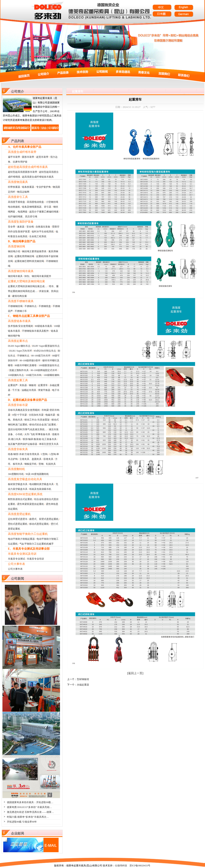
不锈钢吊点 (31, 306)
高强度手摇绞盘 (16, 202)
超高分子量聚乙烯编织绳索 (44, 212)
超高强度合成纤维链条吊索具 (38, 177)
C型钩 (44, 454)
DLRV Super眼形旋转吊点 (46, 346)
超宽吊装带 (42, 157)
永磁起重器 (83, 685)
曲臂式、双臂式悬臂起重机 (44, 519)
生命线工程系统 (38, 236)
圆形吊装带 (28, 157)
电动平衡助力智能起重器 (21, 539)
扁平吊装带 (14, 157)
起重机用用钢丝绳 (24, 256)
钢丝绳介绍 (14, 251)
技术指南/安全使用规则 (20, 326)
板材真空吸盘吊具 (18, 484)
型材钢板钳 (83, 679)
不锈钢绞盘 (45, 306)
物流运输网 (23, 192)
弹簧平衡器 (44, 390)
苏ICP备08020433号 (140, 866)
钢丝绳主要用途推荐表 (34, 251)
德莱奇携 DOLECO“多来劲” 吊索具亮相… (29, 807)
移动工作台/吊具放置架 (37, 420)
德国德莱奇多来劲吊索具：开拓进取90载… (30, 802)
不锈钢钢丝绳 (15, 306)
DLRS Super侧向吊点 (19, 346)
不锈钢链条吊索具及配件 (35, 331)
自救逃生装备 (43, 227)
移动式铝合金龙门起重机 (43, 425)
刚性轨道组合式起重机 (20, 499)
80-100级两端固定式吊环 (44, 370)
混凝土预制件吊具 (19, 370)
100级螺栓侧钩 (51, 375)
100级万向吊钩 (34, 375)
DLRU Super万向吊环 (21, 351)
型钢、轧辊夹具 (47, 464)
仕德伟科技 (121, 866)
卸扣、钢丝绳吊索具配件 (38, 276)
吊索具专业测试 (16, 559)
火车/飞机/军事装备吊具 (37, 434)
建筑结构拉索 (20, 296)
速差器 (21, 227)
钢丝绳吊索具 (15, 276)
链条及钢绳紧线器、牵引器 (37, 207)
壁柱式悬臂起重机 (18, 524)
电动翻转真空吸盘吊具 (41, 484)
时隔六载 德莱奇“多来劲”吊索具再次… (28, 817)
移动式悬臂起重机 (39, 524)
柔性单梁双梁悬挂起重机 (31, 504)
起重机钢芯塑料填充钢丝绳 (29, 261)
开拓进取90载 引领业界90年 (22, 822)
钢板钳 (33, 385)
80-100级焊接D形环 (30, 361)
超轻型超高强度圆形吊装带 (23, 172)
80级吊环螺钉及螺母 (26, 365)
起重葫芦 (13, 385)
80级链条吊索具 (44, 326)
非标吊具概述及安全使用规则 (24, 410)
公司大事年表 (15, 569)
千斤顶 (16, 390)
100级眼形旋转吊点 (49, 365)
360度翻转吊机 (16, 474)
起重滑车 (43, 385)
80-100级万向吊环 (41, 356)
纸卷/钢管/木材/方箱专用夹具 (24, 454)
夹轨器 (23, 385)
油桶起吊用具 (29, 390)
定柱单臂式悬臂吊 (18, 519)
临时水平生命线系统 (43, 232)
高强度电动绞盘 (35, 202)
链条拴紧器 (28, 187)
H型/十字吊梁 (20, 415)
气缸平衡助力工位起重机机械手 (37, 544)
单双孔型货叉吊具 (49, 444)
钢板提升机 (31, 464)
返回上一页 (135, 673)
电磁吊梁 (50, 415)
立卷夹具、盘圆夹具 (31, 459)
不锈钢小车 (21, 311)
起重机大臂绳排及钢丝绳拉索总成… (27, 286)
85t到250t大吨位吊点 (45, 351)
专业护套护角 (44, 187)
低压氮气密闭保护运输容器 (23, 444)
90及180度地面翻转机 (37, 474)
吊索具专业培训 (35, 559)
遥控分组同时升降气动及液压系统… (27, 429)
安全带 (12, 227)
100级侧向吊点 (16, 375)
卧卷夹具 (48, 459)
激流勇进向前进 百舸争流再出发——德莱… (30, 812)
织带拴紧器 (14, 187)
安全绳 (30, 227)
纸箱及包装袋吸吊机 (40, 489)
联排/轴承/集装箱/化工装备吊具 (40, 439)
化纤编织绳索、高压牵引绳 (23, 217)
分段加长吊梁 (36, 415)
